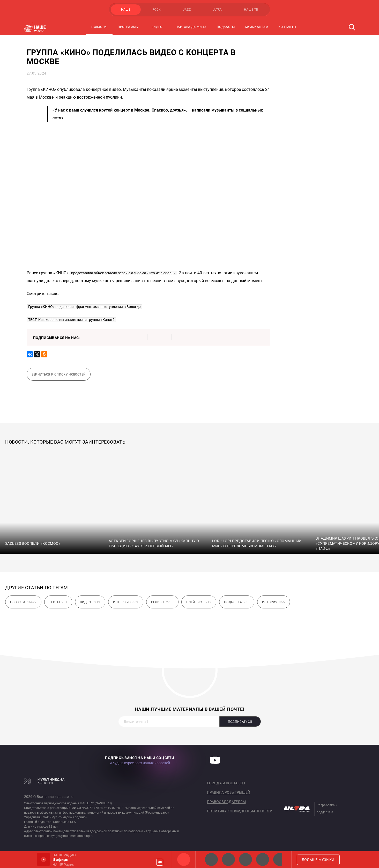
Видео (157, 27)
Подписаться (240, 722)
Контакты (287, 27)
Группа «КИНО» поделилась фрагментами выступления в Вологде (84, 307)
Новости (99, 27)
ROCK (157, 10)
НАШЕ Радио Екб (246, 859)
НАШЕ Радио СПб (228, 859)
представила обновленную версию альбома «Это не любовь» (123, 273)
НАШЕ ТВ (251, 10)
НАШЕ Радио (184, 859)
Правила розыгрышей (229, 792)
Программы (128, 27)
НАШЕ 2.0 (211, 859)
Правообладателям (226, 802)
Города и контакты (226, 783)
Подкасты (226, 27)
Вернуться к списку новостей (59, 374)
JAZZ (187, 10)
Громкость (160, 862)
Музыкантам (257, 27)
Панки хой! (280, 859)
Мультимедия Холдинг (44, 781)
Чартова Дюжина (191, 27)
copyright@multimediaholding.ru (70, 836)
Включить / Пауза (43, 859)
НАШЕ (126, 10)
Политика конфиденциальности (240, 811)
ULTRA (217, 10)
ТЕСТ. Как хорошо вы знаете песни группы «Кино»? (71, 320)
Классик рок (263, 859)
